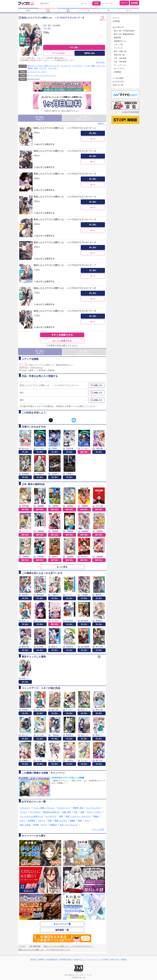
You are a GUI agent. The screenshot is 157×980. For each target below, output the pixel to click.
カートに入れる (58, 53)
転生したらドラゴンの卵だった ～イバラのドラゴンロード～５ (65, 219)
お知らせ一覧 (118, 85)
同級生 (96, 816)
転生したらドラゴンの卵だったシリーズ (43, 66)
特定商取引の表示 (66, 959)
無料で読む (84, 452)
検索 (96, 3)
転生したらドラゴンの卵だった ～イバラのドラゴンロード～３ (65, 174)
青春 (50, 821)
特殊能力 (53, 825)
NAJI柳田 (57, 25)
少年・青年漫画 (120, 62)
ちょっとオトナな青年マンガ (31, 816)
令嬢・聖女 (67, 812)
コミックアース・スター (37, 72)
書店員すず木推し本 (51, 812)
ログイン (124, 3)
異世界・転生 (33, 68)
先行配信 (32, 821)
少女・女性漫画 (120, 58)
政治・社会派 (25, 825)
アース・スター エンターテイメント (42, 75)
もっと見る (62, 567)
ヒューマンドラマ (93, 808)
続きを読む (101, 62)
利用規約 (124, 959)
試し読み (93, 133)
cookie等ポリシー (79, 959)
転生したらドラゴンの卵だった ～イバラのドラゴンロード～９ (65, 311)
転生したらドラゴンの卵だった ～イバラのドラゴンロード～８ (65, 288)
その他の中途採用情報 (130, 112)
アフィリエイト (92, 959)
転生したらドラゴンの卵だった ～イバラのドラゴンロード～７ (65, 265)
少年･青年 (47, 28)
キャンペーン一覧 (62, 924)
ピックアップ (118, 27)
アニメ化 (43, 68)
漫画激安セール (120, 41)
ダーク (44, 825)
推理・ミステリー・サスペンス (78, 816)
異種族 (73, 821)
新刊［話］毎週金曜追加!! (124, 34)
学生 (76, 812)
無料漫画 (117, 38)
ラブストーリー (64, 808)
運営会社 (33, 959)
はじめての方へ (119, 81)
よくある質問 (118, 78)
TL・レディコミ (120, 65)
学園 (82, 812)
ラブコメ (23, 812)
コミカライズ (66, 66)
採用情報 (41, 959)
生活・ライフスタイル (69, 825)
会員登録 (134, 3)
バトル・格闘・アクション (95, 66)
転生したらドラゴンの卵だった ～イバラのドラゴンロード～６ (65, 242)
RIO (45, 25)
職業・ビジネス (61, 821)
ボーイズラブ (35, 812)
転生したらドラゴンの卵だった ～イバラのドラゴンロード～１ (65, 128)
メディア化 (52, 68)
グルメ (87, 821)
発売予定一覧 (119, 55)
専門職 (36, 825)
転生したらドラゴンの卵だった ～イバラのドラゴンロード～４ (65, 197)
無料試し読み (90, 53)
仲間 (61, 816)
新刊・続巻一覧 (120, 51)
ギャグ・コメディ (94, 812)
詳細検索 (117, 72)
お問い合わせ (114, 959)
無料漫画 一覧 (62, 930)
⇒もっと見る (98, 829)
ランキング (118, 48)
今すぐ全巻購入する (62, 335)
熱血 (80, 821)
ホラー (22, 821)
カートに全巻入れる (62, 341)
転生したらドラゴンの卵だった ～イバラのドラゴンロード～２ (65, 151)
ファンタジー (78, 66)
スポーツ (42, 821)
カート (93, 139)
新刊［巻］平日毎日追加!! (124, 31)
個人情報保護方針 (52, 959)
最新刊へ (102, 123)
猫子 (50, 25)
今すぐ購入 (74, 47)
